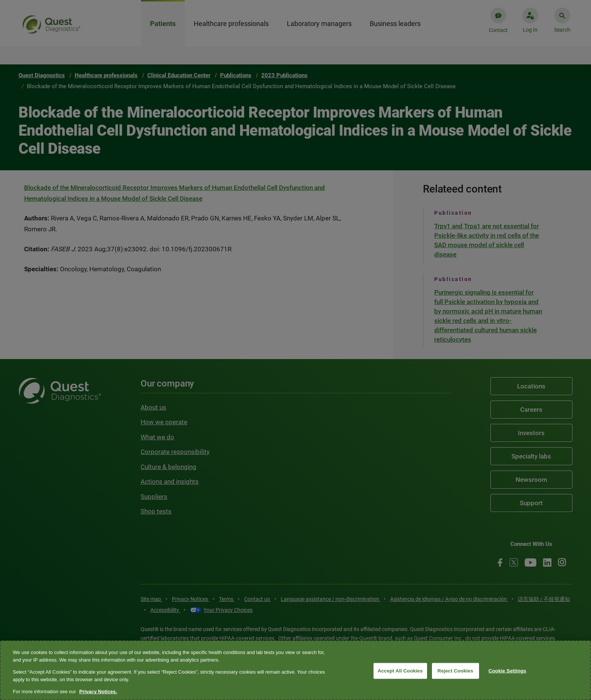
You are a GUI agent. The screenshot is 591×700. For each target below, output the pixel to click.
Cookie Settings (507, 671)
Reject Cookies (455, 671)
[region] (295, 670)
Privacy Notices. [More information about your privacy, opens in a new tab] (98, 692)
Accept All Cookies (400, 671)
